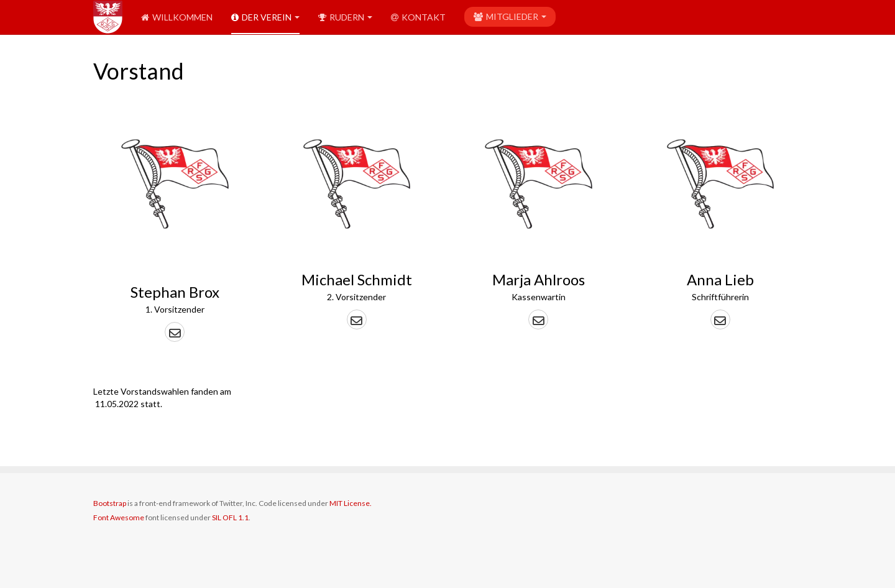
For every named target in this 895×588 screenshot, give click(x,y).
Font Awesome (119, 517)
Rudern (345, 17)
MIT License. (351, 503)
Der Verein (265, 17)
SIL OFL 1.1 (230, 517)
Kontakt (418, 17)
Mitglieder (510, 16)
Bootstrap (110, 503)
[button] (175, 332)
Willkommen (177, 17)
